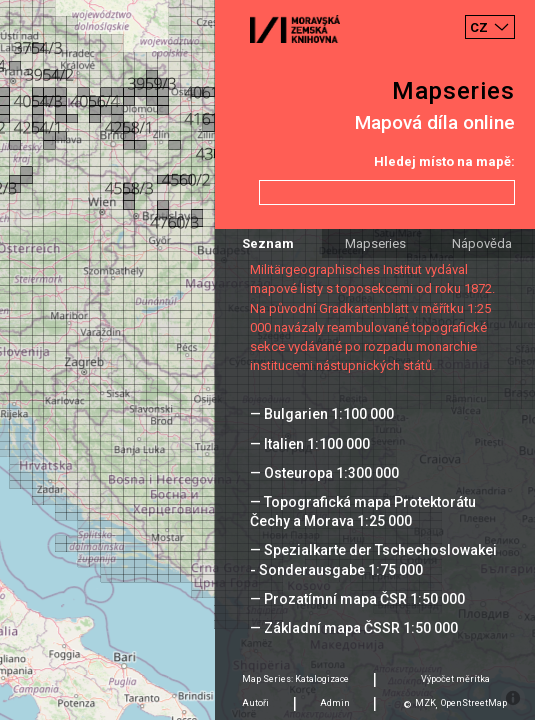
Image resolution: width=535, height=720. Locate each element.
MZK (425, 703)
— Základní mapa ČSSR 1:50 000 (354, 628)
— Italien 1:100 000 (310, 444)
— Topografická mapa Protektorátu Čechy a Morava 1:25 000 (363, 511)
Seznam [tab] (268, 243)
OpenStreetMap (474, 703)
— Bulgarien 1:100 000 (322, 414)
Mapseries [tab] (375, 243)
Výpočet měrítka (455, 679)
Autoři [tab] (255, 703)
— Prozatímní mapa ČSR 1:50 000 (357, 599)
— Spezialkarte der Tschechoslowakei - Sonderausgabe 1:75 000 (373, 559)
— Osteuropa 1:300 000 (324, 473)
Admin (335, 703)
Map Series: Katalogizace (295, 679)
